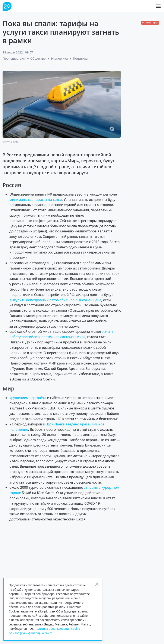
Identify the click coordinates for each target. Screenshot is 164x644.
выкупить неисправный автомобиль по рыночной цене (55, 300)
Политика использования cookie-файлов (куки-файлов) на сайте (45, 631)
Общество (38, 58)
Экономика (59, 58)
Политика (80, 58)
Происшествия (14, 58)
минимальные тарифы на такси (36, 200)
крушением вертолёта (28, 398)
